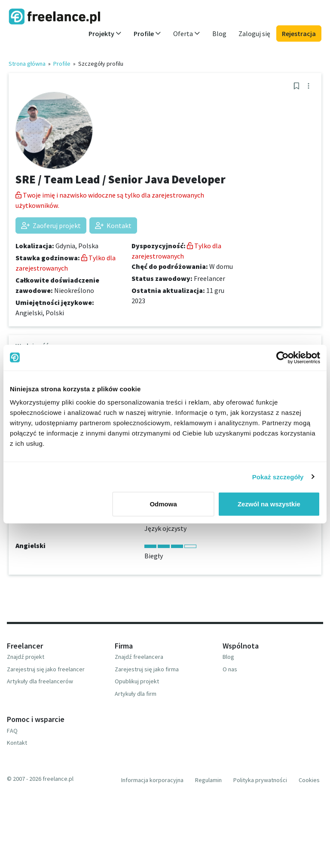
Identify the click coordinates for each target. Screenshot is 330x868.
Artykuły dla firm (136, 694)
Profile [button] (147, 34)
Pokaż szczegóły (278, 477)
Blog (219, 34)
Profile (62, 64)
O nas (230, 669)
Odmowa (163, 504)
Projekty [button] (105, 34)
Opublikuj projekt (137, 681)
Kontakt (113, 225)
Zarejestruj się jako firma (147, 669)
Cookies (309, 780)
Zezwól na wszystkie (269, 504)
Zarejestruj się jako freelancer (46, 669)
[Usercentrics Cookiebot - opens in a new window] (283, 357)
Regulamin (208, 780)
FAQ (12, 731)
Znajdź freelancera (139, 657)
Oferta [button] (187, 34)
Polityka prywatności (260, 780)
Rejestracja (299, 34)
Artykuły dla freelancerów (40, 681)
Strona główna (27, 64)
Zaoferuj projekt (51, 225)
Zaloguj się (254, 34)
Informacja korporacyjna (152, 780)
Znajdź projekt (26, 657)
